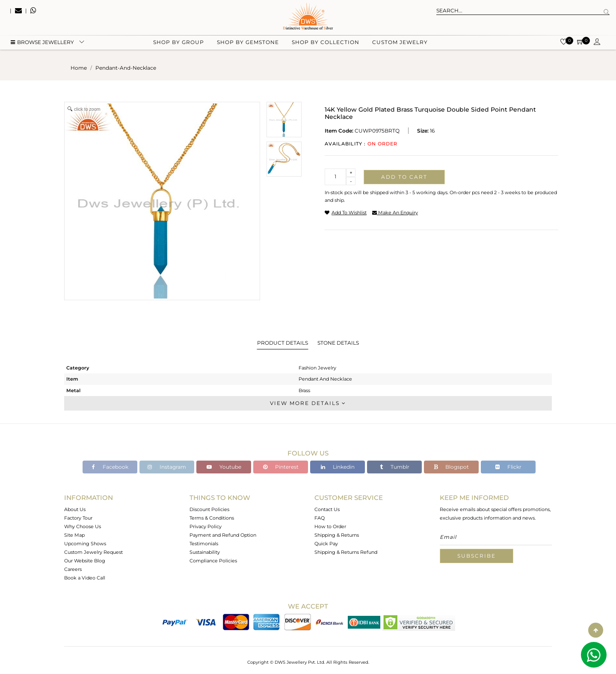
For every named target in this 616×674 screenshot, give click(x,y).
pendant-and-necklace (126, 68)
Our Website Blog (85, 561)
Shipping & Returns (337, 535)
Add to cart (404, 177)
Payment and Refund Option (223, 535)
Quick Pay (326, 544)
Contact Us (327, 509)
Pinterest (281, 467)
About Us (75, 509)
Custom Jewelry (400, 43)
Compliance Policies (213, 561)
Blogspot (451, 467)
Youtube (224, 467)
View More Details (308, 403)
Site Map (74, 535)
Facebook (110, 467)
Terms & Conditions (212, 518)
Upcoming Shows (85, 544)
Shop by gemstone (248, 43)
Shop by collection (326, 43)
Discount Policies (209, 509)
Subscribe (477, 556)
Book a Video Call (85, 578)
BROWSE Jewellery (42, 43)
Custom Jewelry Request (93, 552)
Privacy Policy (206, 526)
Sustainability (205, 552)
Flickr (508, 467)
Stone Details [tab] (338, 343)
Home (79, 68)
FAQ (320, 518)
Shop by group (179, 43)
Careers (73, 569)
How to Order (330, 526)
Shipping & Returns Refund (346, 552)
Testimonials (204, 544)
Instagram (167, 467)
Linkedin (338, 467)
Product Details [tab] (283, 343)
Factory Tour (78, 518)
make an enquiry (395, 213)
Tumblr (395, 467)
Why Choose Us (83, 526)
